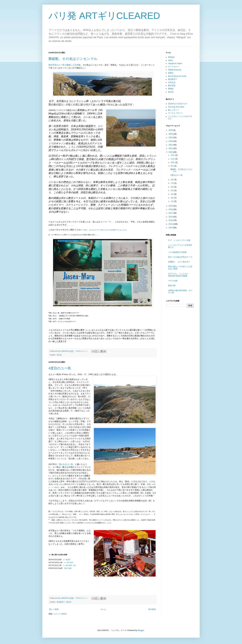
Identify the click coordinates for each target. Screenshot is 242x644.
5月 (173, 190)
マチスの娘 (173, 281)
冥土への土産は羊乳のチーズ (180, 257)
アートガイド (174, 67)
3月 (173, 198)
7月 (173, 183)
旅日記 (59, 355)
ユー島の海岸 (68, 563)
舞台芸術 (172, 86)
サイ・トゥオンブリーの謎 (179, 240)
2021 (171, 148)
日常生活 (172, 82)
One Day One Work (176, 107)
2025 (171, 134)
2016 (171, 217)
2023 (171, 141)
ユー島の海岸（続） (69, 565)
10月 (173, 162)
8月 (173, 180)
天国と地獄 (68, 568)
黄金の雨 (172, 285)
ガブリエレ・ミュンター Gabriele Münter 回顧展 (178, 275)
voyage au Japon (175, 63)
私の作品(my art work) (177, 76)
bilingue (171, 57)
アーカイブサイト (175, 113)
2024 (171, 138)
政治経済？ (61, 602)
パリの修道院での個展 (177, 252)
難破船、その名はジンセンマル (73, 59)
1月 (173, 201)
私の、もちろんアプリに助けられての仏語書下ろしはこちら (105, 230)
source (109, 523)
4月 (173, 194)
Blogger (141, 630)
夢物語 (171, 89)
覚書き (171, 73)
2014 (171, 224)
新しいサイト (174, 110)
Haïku (170, 60)
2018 (171, 210)
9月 (173, 166)
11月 (173, 159)
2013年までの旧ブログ (178, 104)
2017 (171, 213)
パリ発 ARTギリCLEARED (104, 16)
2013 (171, 228)
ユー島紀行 (67, 560)
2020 (171, 152)
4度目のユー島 (60, 368)
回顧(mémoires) (175, 70)
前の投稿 (152, 609)
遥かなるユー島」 (67, 464)
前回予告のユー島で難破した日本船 (65, 65)
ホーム (103, 609)
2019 (171, 206)
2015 (171, 220)
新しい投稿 (54, 609)
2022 (171, 145)
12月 (173, 155)
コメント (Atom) (60, 614)
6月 (173, 187)
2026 (171, 130)
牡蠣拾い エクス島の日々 (179, 262)
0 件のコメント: (82, 351)
